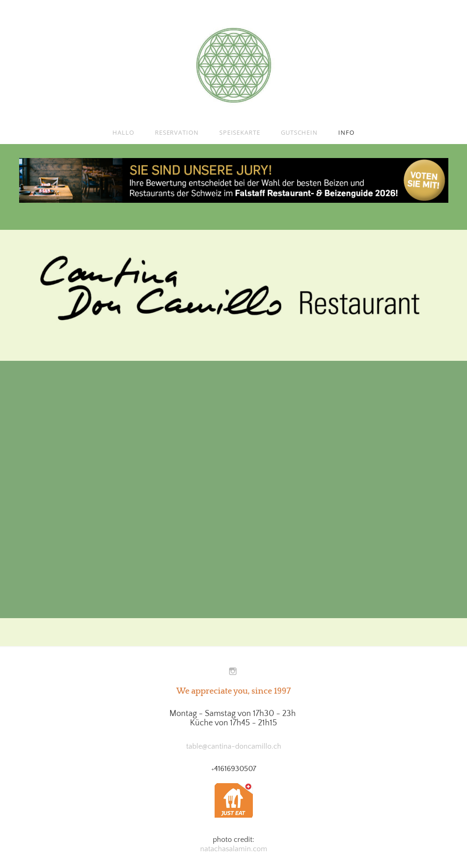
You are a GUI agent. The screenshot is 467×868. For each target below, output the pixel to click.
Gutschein (299, 132)
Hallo (123, 132)
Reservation (177, 132)
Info (346, 132)
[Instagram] (233, 672)
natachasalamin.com (234, 849)
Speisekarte (240, 132)
